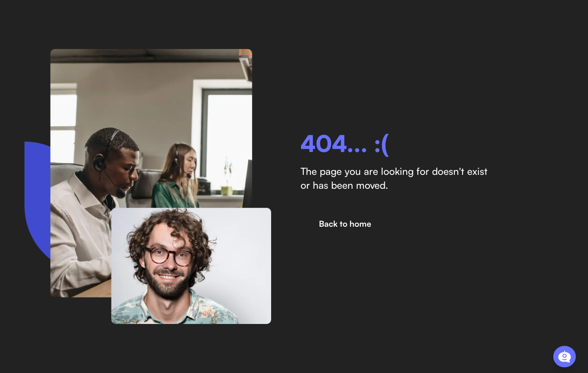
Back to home (345, 224)
